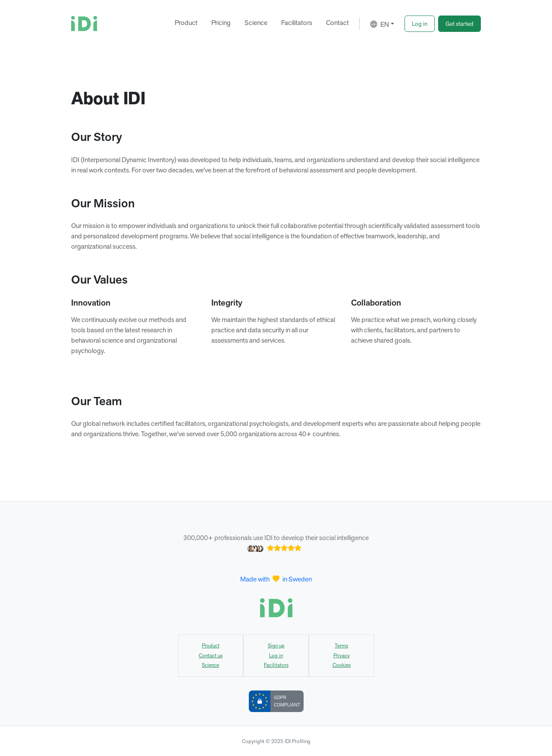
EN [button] (379, 24)
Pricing (221, 23)
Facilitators (297, 23)
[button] (420, 24)
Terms (341, 646)
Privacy (342, 656)
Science (256, 23)
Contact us (211, 656)
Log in (276, 656)
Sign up (276, 646)
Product (186, 23)
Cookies (342, 665)
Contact (337, 23)
